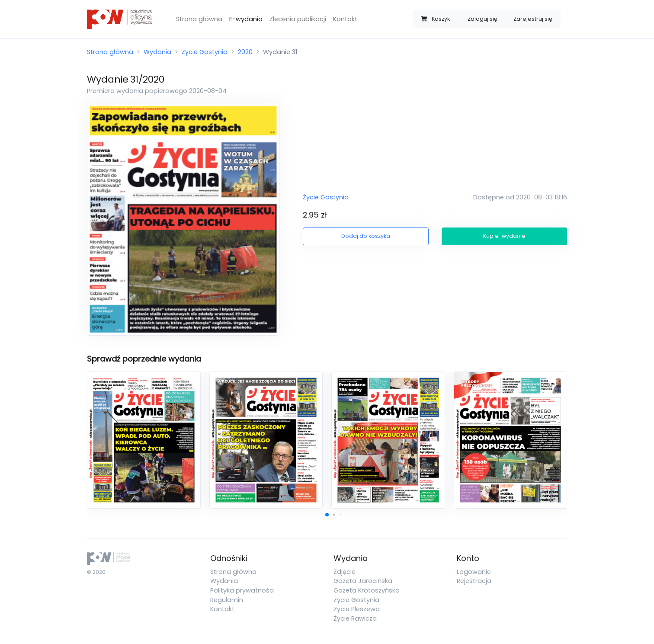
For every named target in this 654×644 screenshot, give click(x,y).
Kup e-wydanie (504, 236)
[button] (327, 515)
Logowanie (474, 572)
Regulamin (227, 600)
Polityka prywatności (242, 590)
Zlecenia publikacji (298, 19)
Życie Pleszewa (357, 609)
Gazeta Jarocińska (363, 581)
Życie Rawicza (355, 618)
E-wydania (246, 19)
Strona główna (199, 19)
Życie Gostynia (205, 52)
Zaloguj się (482, 19)
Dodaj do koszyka (366, 236)
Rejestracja (474, 581)
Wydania (157, 52)
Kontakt (345, 19)
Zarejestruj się (533, 19)
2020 (245, 52)
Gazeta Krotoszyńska (367, 590)
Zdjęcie (345, 572)
